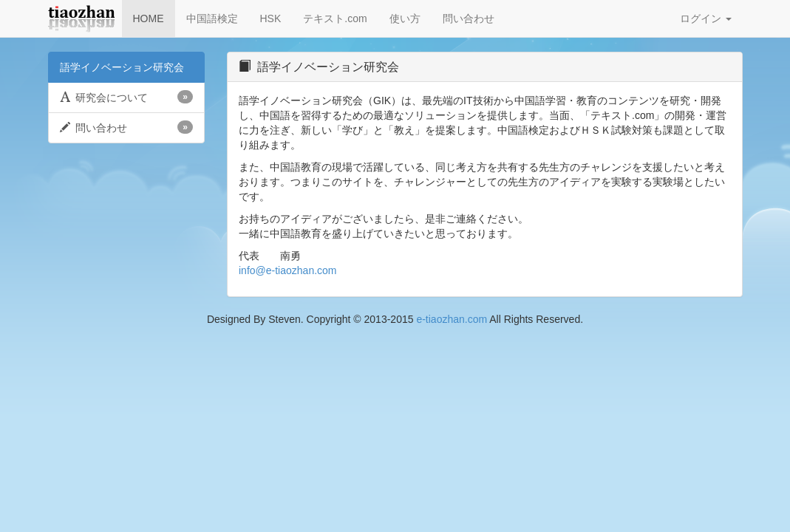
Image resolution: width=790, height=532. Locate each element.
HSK (271, 18)
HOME (149, 18)
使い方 (405, 18)
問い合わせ (469, 18)
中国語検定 (212, 18)
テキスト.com (335, 18)
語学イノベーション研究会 (122, 67)
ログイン (706, 18)
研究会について (127, 97)
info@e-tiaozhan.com (288, 270)
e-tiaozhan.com (452, 319)
